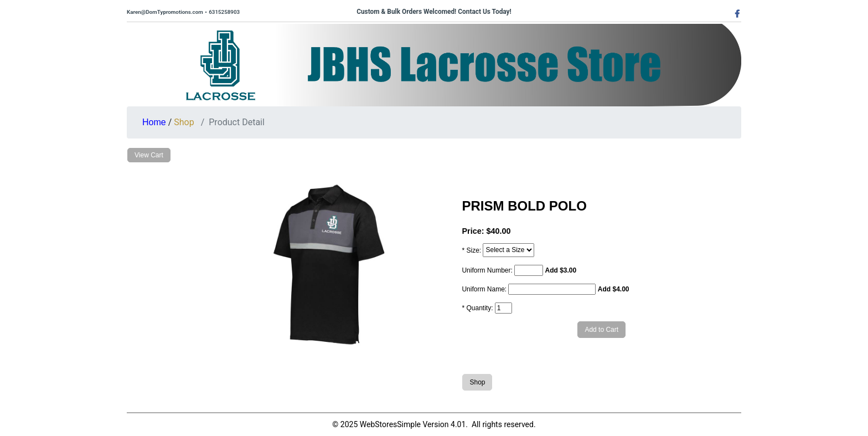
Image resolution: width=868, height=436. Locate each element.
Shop (184, 122)
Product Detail (237, 122)
